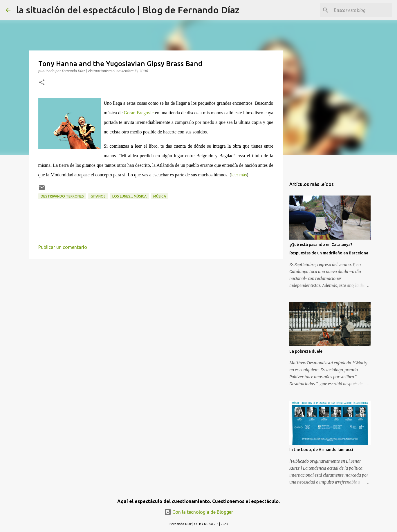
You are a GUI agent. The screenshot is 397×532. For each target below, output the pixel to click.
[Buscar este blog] (362, 10)
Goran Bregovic (139, 113)
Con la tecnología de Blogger (199, 512)
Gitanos (98, 196)
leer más (239, 175)
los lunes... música (129, 196)
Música (160, 196)
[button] (42, 83)
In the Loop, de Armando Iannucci (321, 450)
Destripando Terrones (62, 196)
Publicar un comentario (63, 247)
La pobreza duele (306, 351)
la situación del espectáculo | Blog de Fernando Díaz (128, 10)
